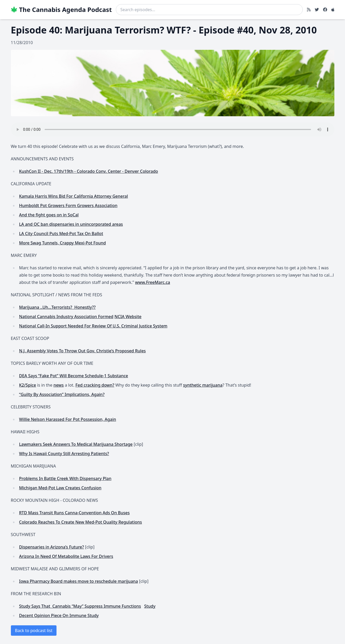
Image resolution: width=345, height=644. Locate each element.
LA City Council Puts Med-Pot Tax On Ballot (61, 234)
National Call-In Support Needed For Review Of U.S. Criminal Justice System (93, 326)
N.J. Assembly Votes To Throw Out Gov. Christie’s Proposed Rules (83, 351)
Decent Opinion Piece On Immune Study (59, 615)
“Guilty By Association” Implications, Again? (62, 394)
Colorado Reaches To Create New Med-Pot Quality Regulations (81, 522)
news (59, 385)
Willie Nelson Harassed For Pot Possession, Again (68, 419)
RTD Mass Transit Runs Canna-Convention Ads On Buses (75, 513)
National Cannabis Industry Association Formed (66, 317)
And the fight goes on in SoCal (49, 215)
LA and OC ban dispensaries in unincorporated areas (71, 224)
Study (150, 606)
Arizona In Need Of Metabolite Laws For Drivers (66, 556)
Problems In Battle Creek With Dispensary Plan (65, 478)
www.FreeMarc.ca (153, 282)
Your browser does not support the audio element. (173, 129)
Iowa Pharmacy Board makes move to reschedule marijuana (79, 581)
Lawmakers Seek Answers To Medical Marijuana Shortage (76, 444)
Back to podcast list (34, 631)
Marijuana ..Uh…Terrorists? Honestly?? (58, 307)
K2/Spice (28, 385)
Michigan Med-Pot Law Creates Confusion (60, 488)
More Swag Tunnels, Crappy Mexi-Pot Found (63, 243)
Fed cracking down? (95, 385)
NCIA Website (128, 317)
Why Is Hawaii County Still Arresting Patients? (64, 454)
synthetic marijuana (203, 385)
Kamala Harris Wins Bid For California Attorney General (74, 196)
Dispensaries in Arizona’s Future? (52, 547)
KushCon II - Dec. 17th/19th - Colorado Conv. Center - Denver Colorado (89, 171)
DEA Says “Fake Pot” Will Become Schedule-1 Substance (74, 376)
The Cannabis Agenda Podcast (61, 10)
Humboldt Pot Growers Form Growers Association (68, 205)
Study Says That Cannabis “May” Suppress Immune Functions (80, 606)
